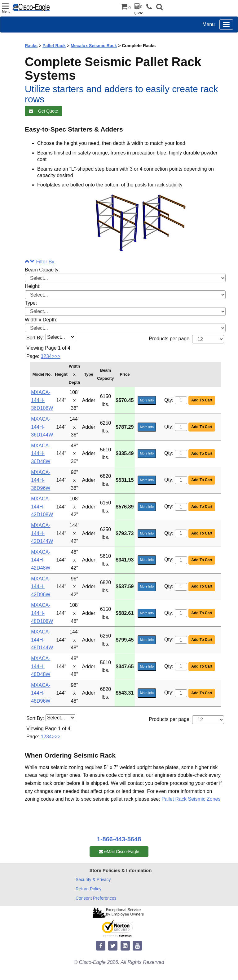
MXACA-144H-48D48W (41, 666)
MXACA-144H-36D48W (41, 454)
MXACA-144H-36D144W (42, 427)
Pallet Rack (54, 46)
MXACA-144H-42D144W (42, 533)
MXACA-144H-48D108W (42, 613)
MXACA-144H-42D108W (42, 507)
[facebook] (101, 946)
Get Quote (43, 111)
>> (57, 356)
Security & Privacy (93, 879)
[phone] (151, 7)
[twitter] (113, 946)
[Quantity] (181, 400)
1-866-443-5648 (119, 839)
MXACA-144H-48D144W (42, 640)
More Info (147, 400)
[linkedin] (125, 946)
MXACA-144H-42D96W (41, 587)
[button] (159, 8)
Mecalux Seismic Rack (94, 46)
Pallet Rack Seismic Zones (191, 799)
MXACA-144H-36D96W (41, 480)
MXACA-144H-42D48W (41, 560)
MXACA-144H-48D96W (41, 693)
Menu (209, 24)
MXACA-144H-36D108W (42, 400)
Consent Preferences (96, 898)
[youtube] (137, 946)
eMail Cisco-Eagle (119, 852)
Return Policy (88, 889)
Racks (31, 46)
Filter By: (40, 262)
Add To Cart (202, 400)
